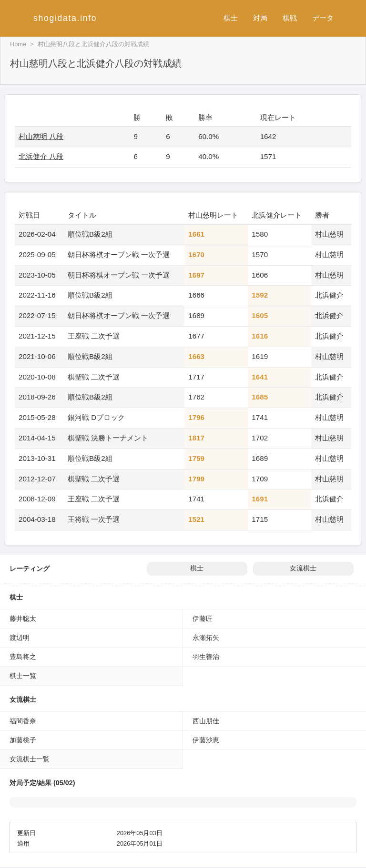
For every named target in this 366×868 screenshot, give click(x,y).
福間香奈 (23, 721)
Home (18, 44)
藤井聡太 (23, 619)
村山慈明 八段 (41, 136)
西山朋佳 (206, 721)
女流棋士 (303, 568)
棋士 (231, 18)
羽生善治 (206, 657)
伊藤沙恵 (206, 740)
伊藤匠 (203, 619)
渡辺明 (20, 638)
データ (323, 18)
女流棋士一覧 (30, 759)
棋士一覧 (23, 676)
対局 (260, 18)
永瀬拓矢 (206, 638)
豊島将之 (23, 657)
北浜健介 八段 (41, 156)
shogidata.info (65, 18)
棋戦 (290, 18)
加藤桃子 (23, 740)
